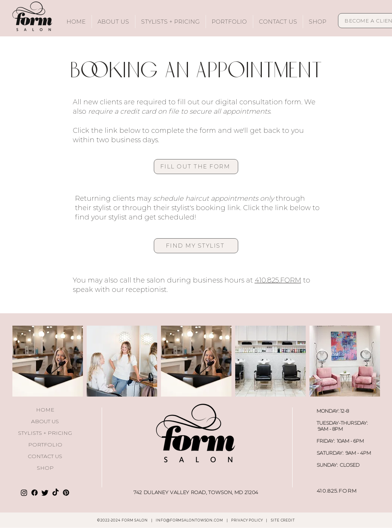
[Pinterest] (66, 493)
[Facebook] (35, 493)
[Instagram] (24, 493)
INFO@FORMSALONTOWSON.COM (189, 520)
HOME (45, 410)
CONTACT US (45, 456)
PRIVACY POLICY (247, 520)
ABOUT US (45, 421)
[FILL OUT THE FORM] (196, 167)
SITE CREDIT (283, 520)
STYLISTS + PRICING (45, 433)
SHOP (45, 468)
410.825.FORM (278, 280)
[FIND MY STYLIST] (196, 246)
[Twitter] (45, 493)
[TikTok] (56, 493)
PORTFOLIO (45, 445)
